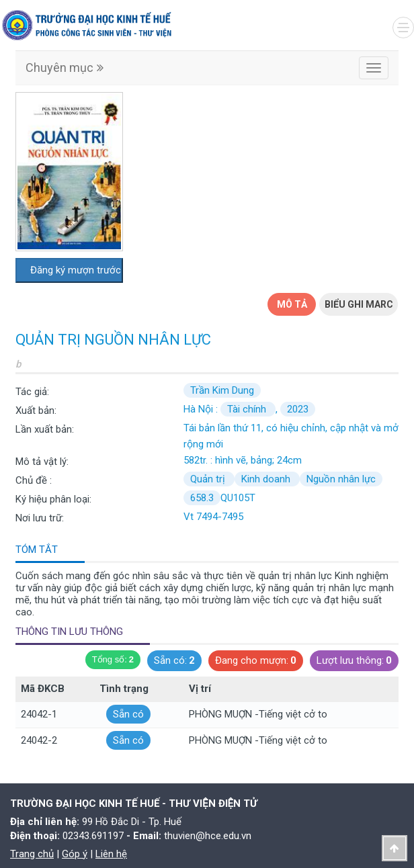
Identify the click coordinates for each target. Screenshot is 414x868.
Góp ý (75, 854)
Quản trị (209, 479)
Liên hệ (111, 854)
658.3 (202, 498)
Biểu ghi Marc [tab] (359, 304)
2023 (298, 409)
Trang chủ (32, 854)
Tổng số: (113, 660)
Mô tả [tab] (292, 304)
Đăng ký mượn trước (76, 270)
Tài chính (248, 409)
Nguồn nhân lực (341, 479)
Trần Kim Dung (222, 390)
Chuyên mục (65, 68)
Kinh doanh (267, 479)
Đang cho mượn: (256, 661)
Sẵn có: (174, 661)
